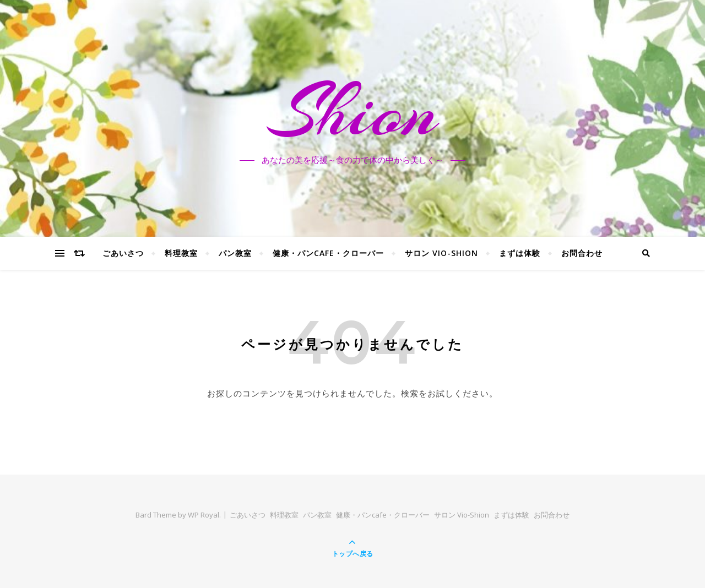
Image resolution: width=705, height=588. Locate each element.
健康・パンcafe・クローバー (328, 253)
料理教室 (181, 253)
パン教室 (235, 253)
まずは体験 (520, 253)
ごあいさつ (123, 253)
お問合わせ (582, 253)
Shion (353, 112)
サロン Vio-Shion (441, 253)
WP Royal (204, 515)
